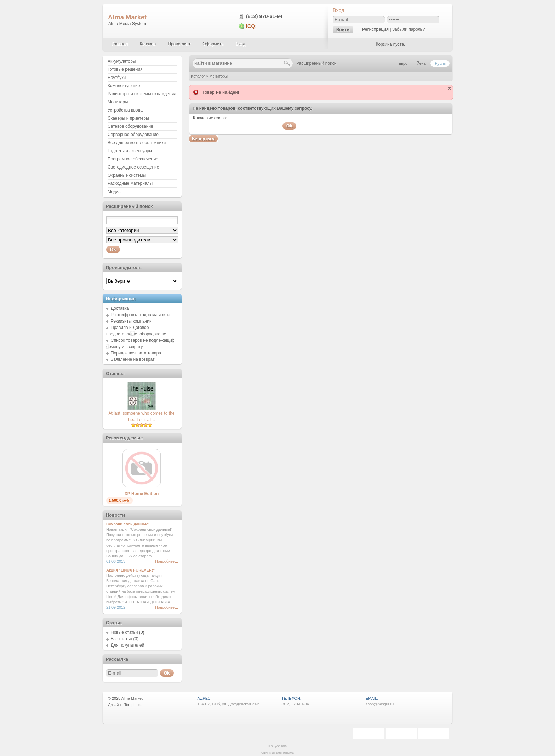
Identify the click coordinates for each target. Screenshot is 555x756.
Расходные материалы (130, 183)
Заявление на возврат (133, 359)
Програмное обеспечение (133, 159)
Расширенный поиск (316, 63)
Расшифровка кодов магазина (141, 315)
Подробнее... (167, 561)
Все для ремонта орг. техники (137, 143)
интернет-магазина (283, 753)
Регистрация (375, 29)
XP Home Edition (142, 494)
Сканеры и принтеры (128, 118)
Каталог (198, 76)
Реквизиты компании (131, 321)
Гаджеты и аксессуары (130, 151)
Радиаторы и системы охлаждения (142, 94)
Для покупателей (127, 645)
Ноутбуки (117, 78)
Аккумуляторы (122, 61)
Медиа (114, 192)
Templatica (133, 705)
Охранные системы (127, 175)
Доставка (120, 308)
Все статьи (121, 639)
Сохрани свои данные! (128, 524)
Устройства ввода (125, 110)
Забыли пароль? (409, 29)
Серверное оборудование (133, 135)
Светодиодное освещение (133, 167)
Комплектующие (124, 86)
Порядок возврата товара (136, 353)
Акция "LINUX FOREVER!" (130, 570)
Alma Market (127, 17)
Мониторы (218, 76)
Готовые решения (125, 69)
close (450, 88)
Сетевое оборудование (130, 126)
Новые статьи (124, 632)
